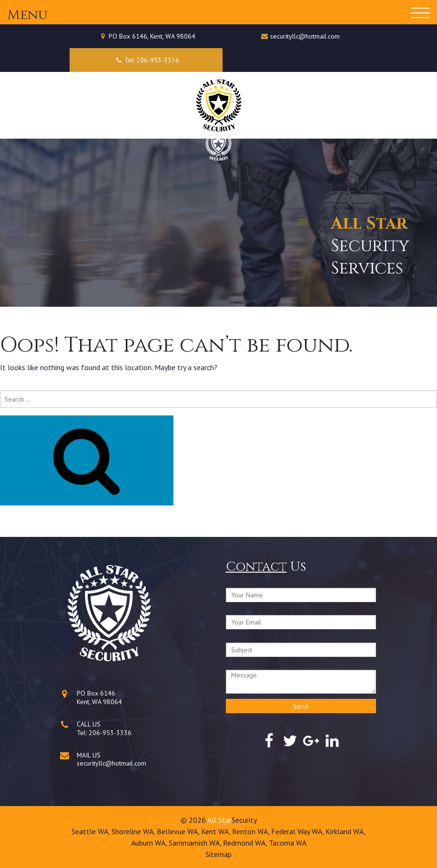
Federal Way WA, (298, 831)
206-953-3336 (110, 733)
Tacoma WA (288, 843)
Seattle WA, (91, 831)
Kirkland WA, (346, 831)
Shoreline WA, (134, 831)
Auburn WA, (150, 843)
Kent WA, (217, 831)
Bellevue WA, (179, 831)
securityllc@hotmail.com (305, 36)
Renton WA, (252, 831)
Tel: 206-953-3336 (146, 60)
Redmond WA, (246, 843)
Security (244, 820)
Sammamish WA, (196, 843)
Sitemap (218, 854)
